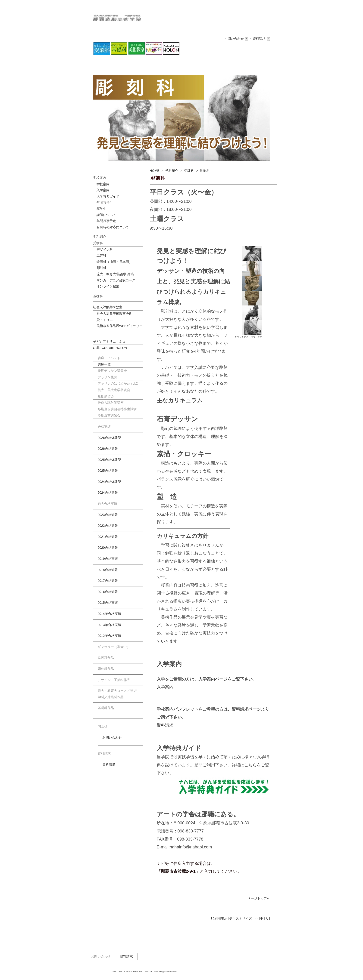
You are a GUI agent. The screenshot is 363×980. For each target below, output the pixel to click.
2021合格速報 (108, 537)
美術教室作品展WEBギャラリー (120, 326)
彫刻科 (101, 268)
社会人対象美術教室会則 (114, 314)
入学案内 (165, 687)
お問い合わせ (112, 737)
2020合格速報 (108, 548)
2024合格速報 (108, 493)
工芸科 (101, 256)
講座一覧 (104, 364)
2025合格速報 (108, 471)
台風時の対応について (113, 227)
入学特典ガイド (108, 196)
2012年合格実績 (109, 636)
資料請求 (165, 725)
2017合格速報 (108, 581)
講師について (106, 215)
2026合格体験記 (109, 438)
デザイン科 (105, 250)
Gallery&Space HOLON (110, 348)
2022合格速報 (108, 526)
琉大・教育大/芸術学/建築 (115, 274)
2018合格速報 (108, 570)
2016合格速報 (108, 592)
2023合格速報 (108, 515)
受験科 (189, 171)
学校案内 (103, 184)
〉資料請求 (260, 39)
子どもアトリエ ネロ (109, 342)
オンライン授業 (108, 286)
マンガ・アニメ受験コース (116, 280)
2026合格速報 (108, 449)
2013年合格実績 (109, 625)
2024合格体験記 (109, 482)
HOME (155, 171)
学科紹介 (172, 171)
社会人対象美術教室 (108, 307)
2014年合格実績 (109, 614)
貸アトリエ (105, 320)
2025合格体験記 (109, 460)
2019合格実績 (108, 559)
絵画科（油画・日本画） (114, 262)
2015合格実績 (108, 603)
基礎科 (98, 296)
